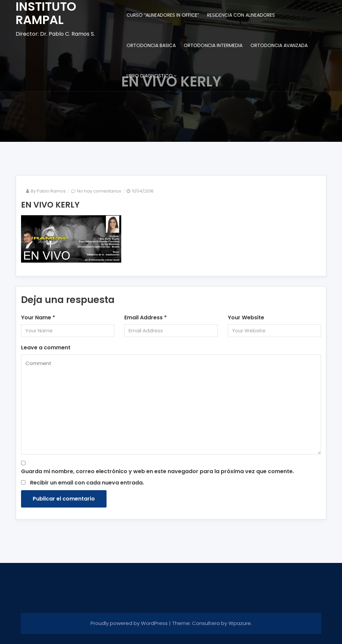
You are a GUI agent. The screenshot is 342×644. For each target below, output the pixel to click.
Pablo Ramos (51, 191)
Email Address (145, 317)
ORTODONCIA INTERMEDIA (213, 45)
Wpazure (240, 623)
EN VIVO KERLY (50, 205)
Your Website (246, 317)
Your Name (38, 317)
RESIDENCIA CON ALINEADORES (241, 15)
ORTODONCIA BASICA (151, 45)
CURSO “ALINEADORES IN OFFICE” (163, 15)
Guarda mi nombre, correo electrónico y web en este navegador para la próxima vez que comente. (157, 471)
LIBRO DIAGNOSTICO (150, 76)
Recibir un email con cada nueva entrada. (87, 483)
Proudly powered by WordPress (130, 623)
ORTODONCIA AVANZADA (279, 45)
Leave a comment (46, 348)
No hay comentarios (99, 191)
